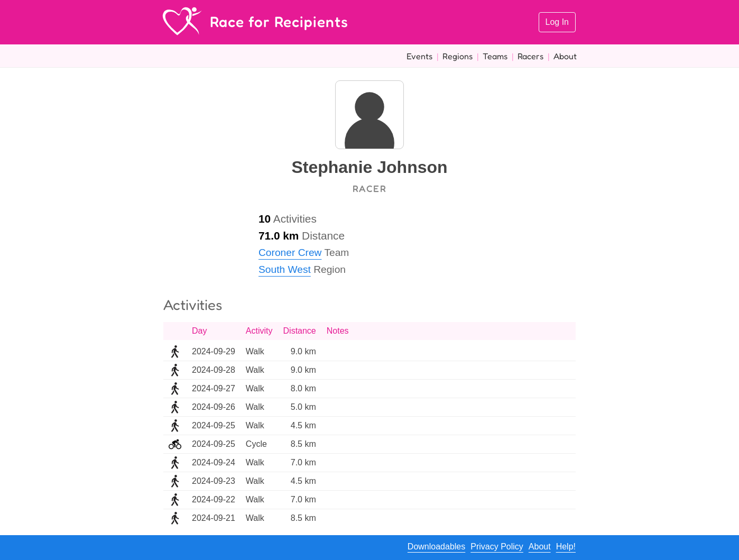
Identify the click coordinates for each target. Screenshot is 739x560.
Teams (495, 56)
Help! (566, 547)
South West (285, 269)
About (565, 56)
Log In (557, 22)
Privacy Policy (497, 547)
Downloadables (436, 547)
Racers (530, 56)
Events (419, 56)
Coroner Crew (290, 253)
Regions (458, 56)
